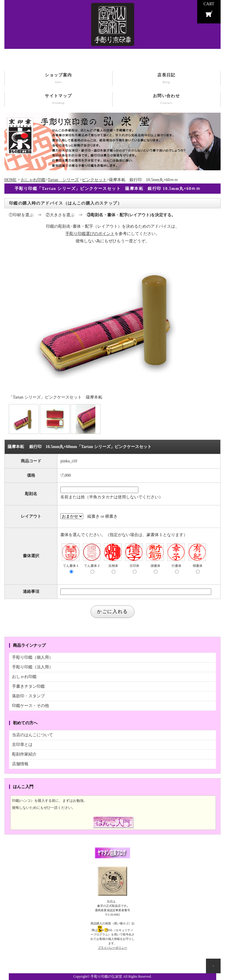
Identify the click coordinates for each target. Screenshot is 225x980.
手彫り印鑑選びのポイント (90, 234)
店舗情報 (20, 764)
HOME (10, 180)
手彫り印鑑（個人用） (33, 657)
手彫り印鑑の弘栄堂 (106, 977)
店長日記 (166, 79)
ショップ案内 (58, 79)
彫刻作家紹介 (24, 754)
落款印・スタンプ (28, 696)
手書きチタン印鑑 (28, 686)
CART (209, 4)
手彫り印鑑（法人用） (33, 667)
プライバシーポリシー (112, 948)
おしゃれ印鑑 (33, 180)
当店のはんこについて (33, 735)
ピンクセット (94, 180)
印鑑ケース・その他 (30, 706)
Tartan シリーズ (63, 180)
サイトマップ (58, 100)
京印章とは (22, 745)
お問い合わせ (166, 100)
